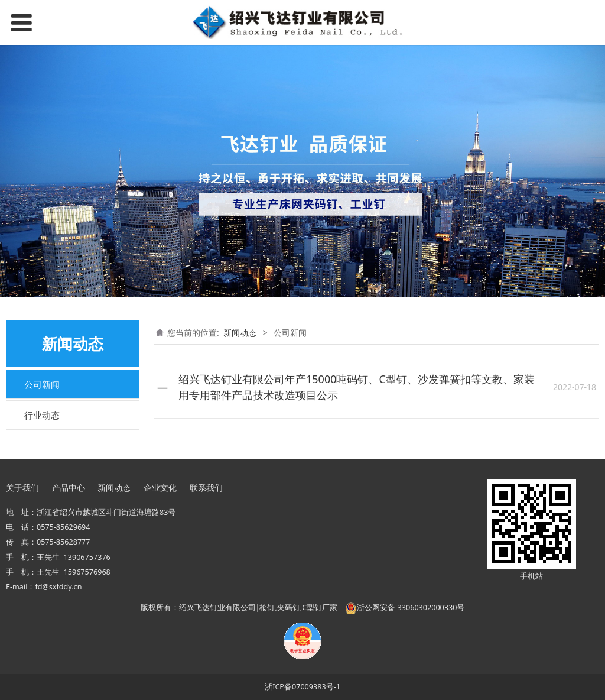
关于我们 (22, 487)
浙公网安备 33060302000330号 (405, 607)
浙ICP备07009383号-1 (302, 687)
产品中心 (69, 487)
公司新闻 (42, 384)
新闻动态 (240, 333)
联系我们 (206, 487)
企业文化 (160, 487)
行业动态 (42, 415)
